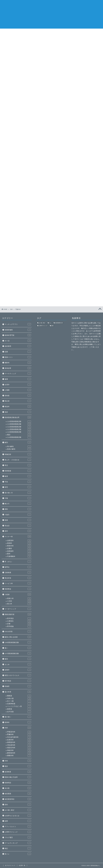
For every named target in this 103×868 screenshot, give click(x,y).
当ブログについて (76, 31)
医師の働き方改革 (18, 777)
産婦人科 (19, 598)
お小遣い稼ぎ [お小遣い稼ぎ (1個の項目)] (42, 323)
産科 (18, 531)
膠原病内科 (19, 753)
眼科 (19, 554)
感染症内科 (44, 31)
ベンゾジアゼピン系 (19, 706)
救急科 (18, 406)
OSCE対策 (18, 631)
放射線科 (19, 551)
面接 (18, 520)
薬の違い (18, 717)
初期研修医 (18, 330)
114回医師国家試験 (19, 437)
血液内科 (19, 740)
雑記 (18, 848)
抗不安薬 (19, 712)
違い (18, 648)
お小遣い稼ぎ (18, 810)
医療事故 (18, 589)
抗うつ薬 (19, 701)
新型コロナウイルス (18, 675)
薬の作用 (18, 692)
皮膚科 (19, 549)
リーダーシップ (18, 609)
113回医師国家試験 (19, 424)
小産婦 (18, 594)
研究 (18, 487)
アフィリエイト (18, 826)
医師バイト (18, 357)
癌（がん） (18, 561)
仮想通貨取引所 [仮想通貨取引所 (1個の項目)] (59, 323)
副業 (18, 821)
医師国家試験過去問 (18, 417)
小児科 (19, 601)
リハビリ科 (18, 583)
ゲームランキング (18, 843)
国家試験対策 (18, 614)
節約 (18, 804)
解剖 (18, 442)
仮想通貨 (18, 794)
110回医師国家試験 (19, 432)
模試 (19, 435)
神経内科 (19, 750)
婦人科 (19, 604)
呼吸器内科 (19, 732)
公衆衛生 (19, 621)
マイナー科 (18, 536)
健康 (18, 379)
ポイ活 (18, 341)
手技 (18, 482)
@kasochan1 (76, 125)
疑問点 (18, 567)
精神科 (19, 543)
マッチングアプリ (18, 324)
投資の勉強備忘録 (80, 61)
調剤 (18, 509)
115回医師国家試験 (19, 422)
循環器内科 (27, 31)
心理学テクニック (18, 832)
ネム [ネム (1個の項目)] (50, 323)
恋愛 (18, 352)
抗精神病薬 (19, 704)
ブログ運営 (18, 837)
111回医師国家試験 (19, 429)
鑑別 (18, 659)
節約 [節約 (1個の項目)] (52, 326)
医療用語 (18, 783)
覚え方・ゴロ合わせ (18, 460)
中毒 (18, 498)
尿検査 (18, 395)
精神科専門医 (18, 335)
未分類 (18, 788)
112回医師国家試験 (19, 427)
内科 (18, 728)
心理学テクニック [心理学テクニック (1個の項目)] (43, 326)
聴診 (18, 766)
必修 (19, 624)
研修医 (18, 686)
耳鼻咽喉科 (19, 556)
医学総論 (19, 626)
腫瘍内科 (19, 756)
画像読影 (18, 454)
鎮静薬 (19, 709)
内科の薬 (19, 699)
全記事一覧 (93, 31)
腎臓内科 (19, 734)
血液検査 (18, 772)
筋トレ (18, 854)
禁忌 (18, 465)
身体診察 (18, 368)
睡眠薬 (19, 696)
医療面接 (18, 471)
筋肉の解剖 (19, 449)
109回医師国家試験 (18, 642)
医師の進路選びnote (11, 31)
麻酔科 (18, 363)
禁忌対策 (18, 578)
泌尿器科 (19, 541)
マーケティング (18, 373)
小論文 (18, 514)
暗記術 (18, 401)
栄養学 (18, 670)
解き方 (18, 504)
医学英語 (19, 619)
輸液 (18, 476)
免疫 (18, 412)
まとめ (18, 664)
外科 (18, 761)
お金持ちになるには (18, 815)
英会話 (18, 525)
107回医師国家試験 (18, 653)
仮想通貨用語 (18, 799)
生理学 (18, 385)
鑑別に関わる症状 (18, 637)
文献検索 (18, 572)
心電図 (18, 390)
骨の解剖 (19, 447)
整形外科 (19, 546)
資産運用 (18, 346)
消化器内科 (60, 31)
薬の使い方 (18, 493)
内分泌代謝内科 (19, 737)
